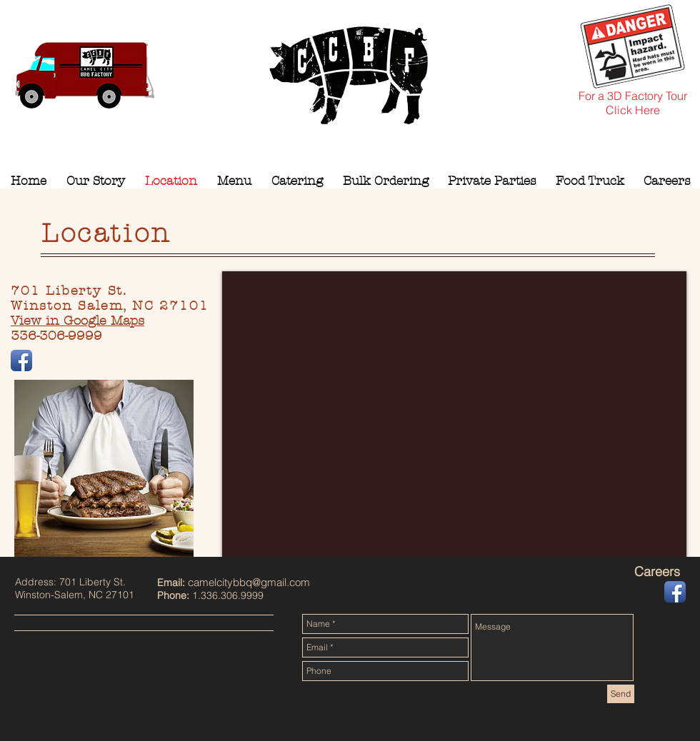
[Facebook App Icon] (21, 361)
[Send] (621, 694)
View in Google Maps (77, 321)
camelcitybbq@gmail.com (249, 582)
